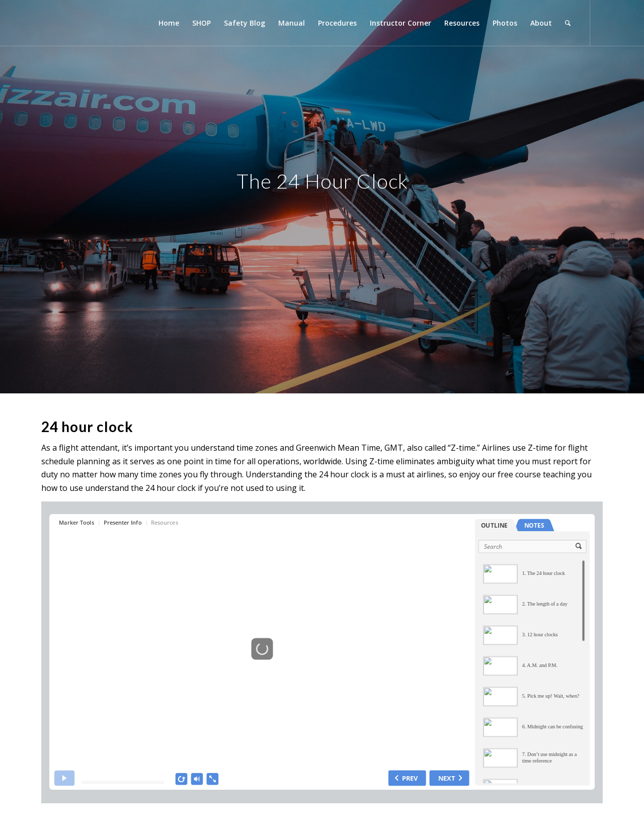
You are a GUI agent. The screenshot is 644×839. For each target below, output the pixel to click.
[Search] (568, 23)
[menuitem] (169, 23)
